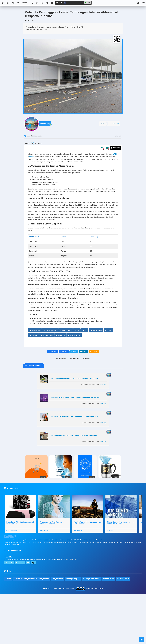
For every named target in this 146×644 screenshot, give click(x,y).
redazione (45, 124)
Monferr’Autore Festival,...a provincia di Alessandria (88, 569)
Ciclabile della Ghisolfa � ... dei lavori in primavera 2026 (75, 461)
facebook (64, 395)
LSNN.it (8, 628)
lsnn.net (47, 638)
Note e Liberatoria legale (95, 638)
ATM (77, 374)
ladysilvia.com (31, 628)
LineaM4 (108, 374)
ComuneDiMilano (74, 379)
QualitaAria (60, 379)
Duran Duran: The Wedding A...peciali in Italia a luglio (20, 569)
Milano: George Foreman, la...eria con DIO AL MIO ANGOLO (122, 569)
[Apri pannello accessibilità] (13, 3)
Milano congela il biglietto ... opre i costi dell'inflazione (74, 480)
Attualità (111, 577)
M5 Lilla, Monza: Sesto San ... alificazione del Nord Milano (75, 442)
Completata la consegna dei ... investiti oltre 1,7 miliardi (74, 423)
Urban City (115, 124)
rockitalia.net (109, 628)
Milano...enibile (96, 374)
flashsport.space (74, 628)
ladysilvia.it (45, 628)
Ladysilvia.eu (58, 628)
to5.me (120, 628)
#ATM (40, 158)
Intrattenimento (12, 577)
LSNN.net (18, 628)
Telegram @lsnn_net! (70, 607)
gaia (102, 124)
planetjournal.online (92, 628)
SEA (85, 374)
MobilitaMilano (35, 374)
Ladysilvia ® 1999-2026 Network (64, 638)
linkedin (83, 395)
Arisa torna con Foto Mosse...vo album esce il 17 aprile (52, 569)
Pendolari (33, 379)
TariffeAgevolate (46, 379)
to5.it (128, 628)
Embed (94, 395)
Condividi (53, 395)
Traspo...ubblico (65, 374)
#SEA (48, 158)
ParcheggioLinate (50, 374)
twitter (74, 395)
